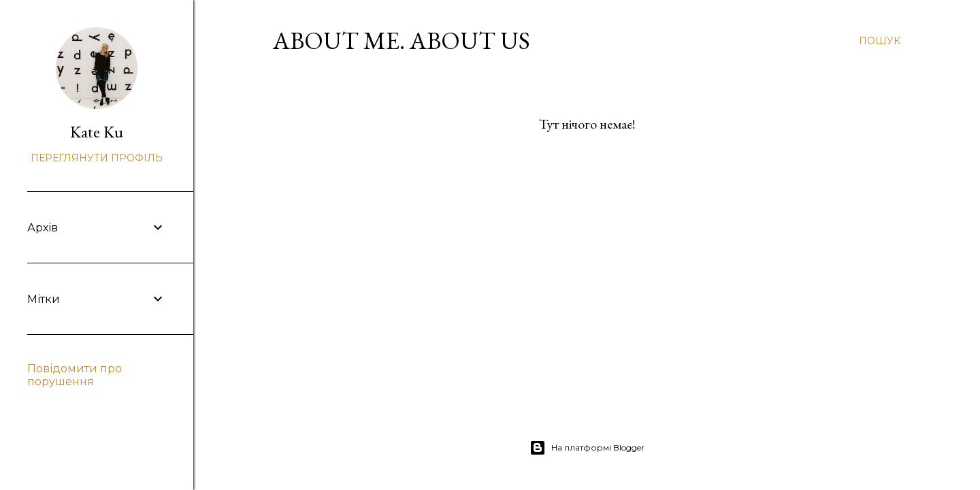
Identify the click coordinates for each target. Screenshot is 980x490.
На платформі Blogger (587, 448)
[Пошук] (880, 41)
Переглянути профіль (97, 158)
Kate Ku (97, 132)
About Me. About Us (402, 40)
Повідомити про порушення (75, 375)
